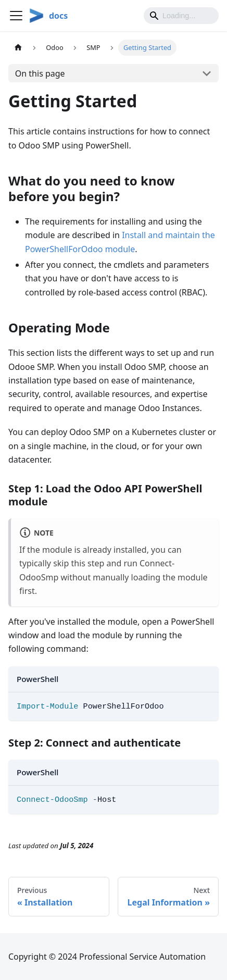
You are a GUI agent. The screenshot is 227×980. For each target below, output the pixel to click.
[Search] (181, 16)
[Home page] (18, 48)
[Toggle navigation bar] (16, 16)
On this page (40, 73)
